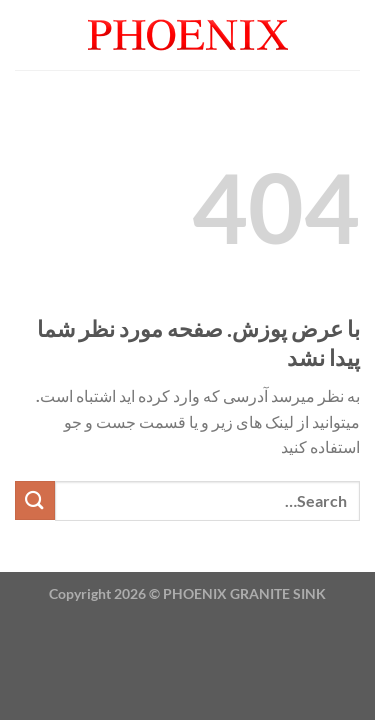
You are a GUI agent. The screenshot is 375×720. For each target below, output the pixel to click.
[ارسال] (35, 500)
